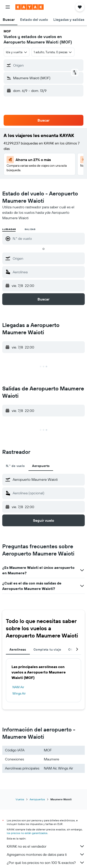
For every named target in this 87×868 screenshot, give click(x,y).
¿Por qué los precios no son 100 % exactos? (46, 863)
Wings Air (19, 693)
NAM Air (18, 687)
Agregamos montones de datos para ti (46, 854)
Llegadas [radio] (9, 229)
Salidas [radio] (30, 229)
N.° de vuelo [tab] (15, 466)
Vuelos (20, 799)
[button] (8, 7)
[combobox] (17, 52)
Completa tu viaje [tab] (47, 649)
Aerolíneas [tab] (18, 649)
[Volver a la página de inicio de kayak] (29, 7)
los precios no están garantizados (27, 833)
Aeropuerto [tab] (41, 466)
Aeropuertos (37, 799)
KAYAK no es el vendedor (46, 846)
